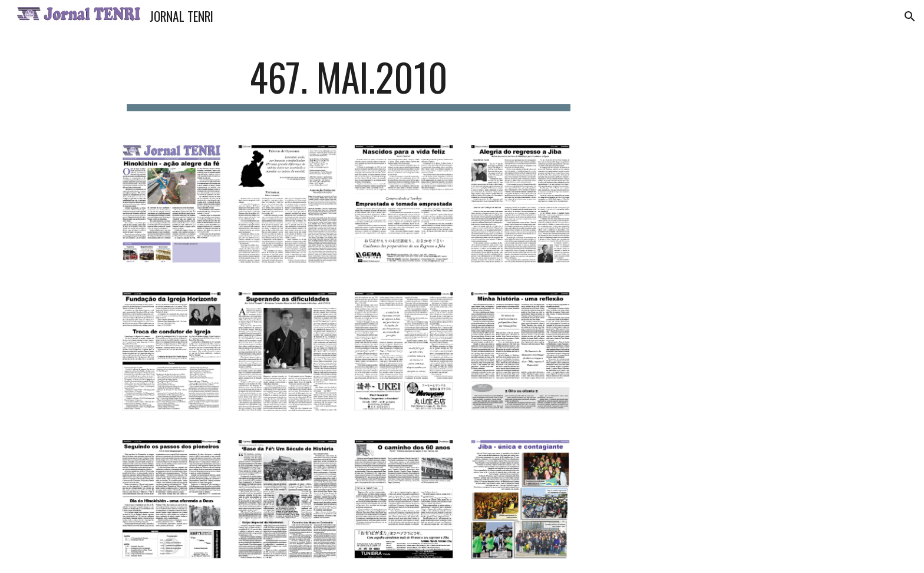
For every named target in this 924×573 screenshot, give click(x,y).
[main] (349, 83)
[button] (910, 16)
